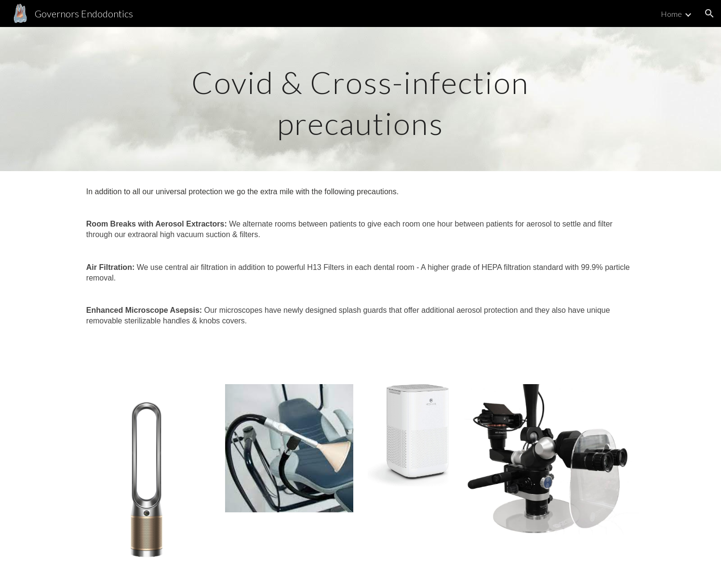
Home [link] (671, 14)
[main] (360, 99)
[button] (709, 13)
